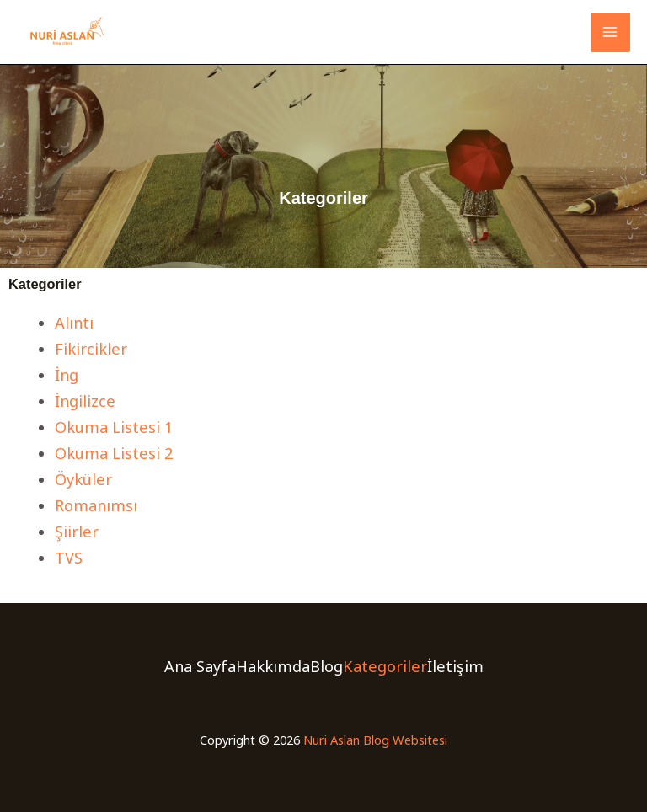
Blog (326, 666)
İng (67, 375)
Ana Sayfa (200, 666)
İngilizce (85, 401)
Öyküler (83, 479)
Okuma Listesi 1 (114, 427)
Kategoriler (385, 666)
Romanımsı (96, 505)
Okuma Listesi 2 (114, 453)
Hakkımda (273, 666)
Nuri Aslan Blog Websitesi (375, 740)
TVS (69, 558)
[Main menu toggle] (610, 32)
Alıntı (74, 323)
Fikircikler (91, 349)
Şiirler (77, 532)
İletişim (455, 666)
